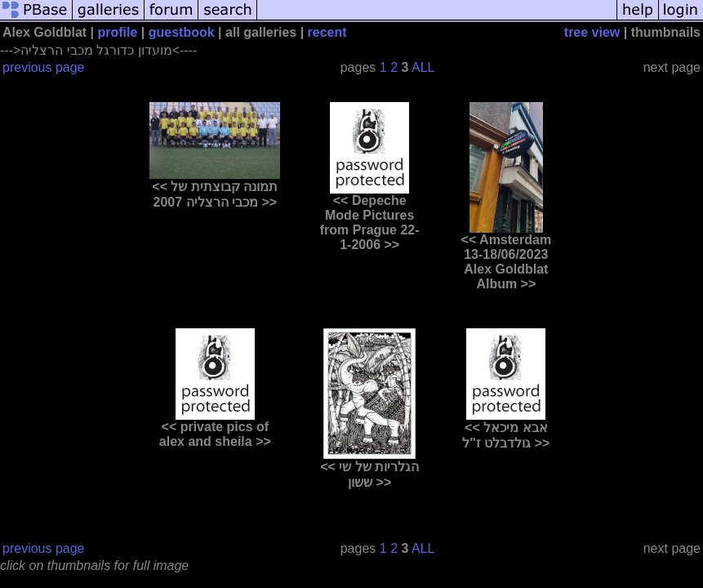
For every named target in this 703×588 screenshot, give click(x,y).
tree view (592, 32)
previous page (44, 67)
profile (118, 32)
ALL (423, 67)
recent (327, 32)
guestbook (182, 32)
